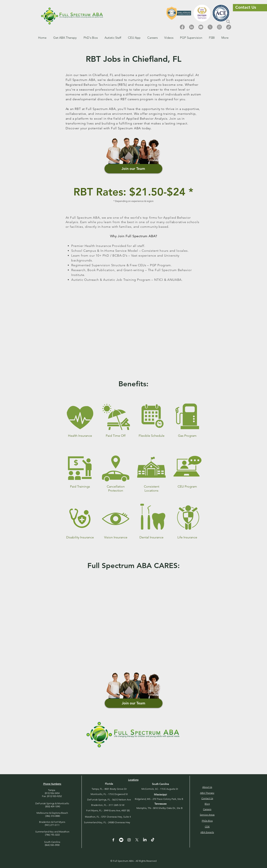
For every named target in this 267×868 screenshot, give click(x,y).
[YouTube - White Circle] (121, 840)
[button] (152, 38)
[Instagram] (219, 27)
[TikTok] (229, 27)
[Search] (228, 22)
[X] (210, 27)
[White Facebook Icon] (113, 840)
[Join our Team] (133, 169)
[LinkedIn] (192, 27)
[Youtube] (201, 27)
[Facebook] (182, 27)
